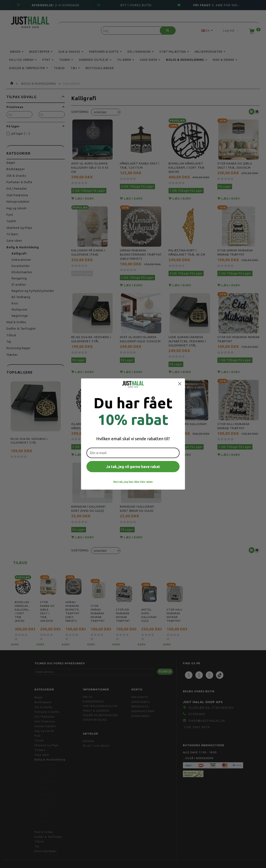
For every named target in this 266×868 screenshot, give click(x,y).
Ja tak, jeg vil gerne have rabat (133, 467)
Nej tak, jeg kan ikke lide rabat (133, 482)
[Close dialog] (180, 384)
